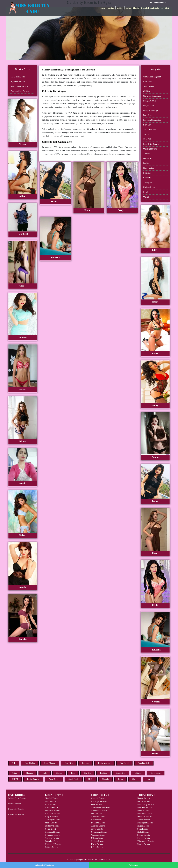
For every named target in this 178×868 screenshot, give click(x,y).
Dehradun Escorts (145, 808)
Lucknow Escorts (52, 826)
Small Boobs (74, 779)
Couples (85, 763)
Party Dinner (54, 779)
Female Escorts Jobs (150, 8)
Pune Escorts (96, 804)
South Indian (149, 86)
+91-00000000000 (158, 2)
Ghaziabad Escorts (53, 832)
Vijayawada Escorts (145, 841)
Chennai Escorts (98, 798)
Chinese (138, 773)
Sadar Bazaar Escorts (19, 86)
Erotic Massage (104, 763)
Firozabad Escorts (52, 811)
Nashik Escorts (143, 801)
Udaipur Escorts (98, 838)
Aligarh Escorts (51, 817)
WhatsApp (134, 865)
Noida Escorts (51, 829)
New (149, 779)
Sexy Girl (147, 125)
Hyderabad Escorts (53, 844)
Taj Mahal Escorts (18, 77)
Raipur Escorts (143, 826)
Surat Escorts (97, 814)
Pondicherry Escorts (146, 804)
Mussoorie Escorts (145, 814)
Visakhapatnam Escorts (101, 808)
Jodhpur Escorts (98, 841)
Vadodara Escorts (98, 817)
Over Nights (30, 763)
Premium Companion (152, 120)
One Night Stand (150, 149)
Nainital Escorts (144, 811)
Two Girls (69, 763)
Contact (111, 8)
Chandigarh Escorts (99, 801)
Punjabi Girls (149, 106)
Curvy (135, 779)
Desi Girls (147, 158)
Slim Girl (147, 139)
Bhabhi (146, 163)
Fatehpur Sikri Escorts (20, 91)
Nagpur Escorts (144, 798)
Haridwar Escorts (144, 817)
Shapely (106, 779)
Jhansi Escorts (51, 823)
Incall (146, 192)
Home (102, 8)
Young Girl (148, 182)
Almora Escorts (144, 820)
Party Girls (148, 115)
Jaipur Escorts (97, 829)
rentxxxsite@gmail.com (45, 865)
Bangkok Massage (151, 110)
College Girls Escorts (17, 798)
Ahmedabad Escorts (99, 811)
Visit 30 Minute (150, 130)
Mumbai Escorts (52, 798)
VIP (14, 763)
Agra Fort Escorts (18, 82)
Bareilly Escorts (52, 808)
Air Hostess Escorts (16, 814)
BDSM (15, 779)
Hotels (136, 8)
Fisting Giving (149, 187)
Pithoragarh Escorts (145, 823)
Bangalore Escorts (52, 841)
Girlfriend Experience (152, 96)
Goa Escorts (96, 820)
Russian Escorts (15, 804)
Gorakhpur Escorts (53, 820)
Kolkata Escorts (52, 847)
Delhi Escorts (51, 801)
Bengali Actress (150, 101)
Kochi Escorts (97, 844)
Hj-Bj (91, 779)
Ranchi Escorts (143, 844)
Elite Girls (148, 82)
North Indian (149, 168)
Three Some (156, 773)
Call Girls (147, 91)
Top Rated (124, 763)
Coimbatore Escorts (99, 832)
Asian (15, 773)
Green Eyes (121, 773)
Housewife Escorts (16, 809)
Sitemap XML (105, 860)
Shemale (30, 773)
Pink (73, 773)
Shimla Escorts (143, 835)
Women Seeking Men (152, 77)
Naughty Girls (144, 763)
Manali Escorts (143, 838)
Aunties (147, 154)
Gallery (120, 8)
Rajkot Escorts (143, 832)
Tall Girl (147, 134)
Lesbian (103, 773)
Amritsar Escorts (98, 826)
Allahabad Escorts (52, 814)
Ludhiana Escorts (98, 823)
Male (45, 773)
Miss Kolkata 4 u (90, 860)
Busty (121, 779)
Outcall (146, 197)
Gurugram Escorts (52, 835)
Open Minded (50, 763)
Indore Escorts (97, 847)
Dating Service (33, 779)
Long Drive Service (151, 144)
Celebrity (147, 178)
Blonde (59, 773)
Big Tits (88, 773)
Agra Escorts (50, 804)
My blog (165, 8)
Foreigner (147, 173)
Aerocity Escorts (52, 838)
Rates (128, 8)
